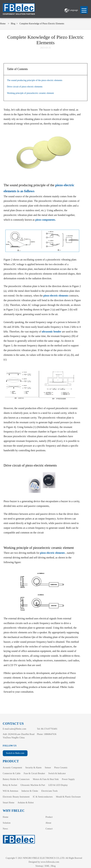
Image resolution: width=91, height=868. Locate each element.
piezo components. (45, 220)
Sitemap (39, 866)
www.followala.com (50, 862)
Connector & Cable (12, 773)
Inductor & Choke (30, 791)
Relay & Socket (10, 785)
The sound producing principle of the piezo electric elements (35, 80)
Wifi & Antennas (10, 791)
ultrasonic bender (51, 332)
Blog (13, 24)
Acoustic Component (12, 768)
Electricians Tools (49, 791)
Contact (49, 829)
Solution (7, 823)
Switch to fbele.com (15, 753)
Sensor (48, 768)
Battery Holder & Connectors (16, 779)
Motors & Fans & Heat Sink (46, 779)
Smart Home (9, 803)
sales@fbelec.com (18, 729)
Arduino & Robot (26, 803)
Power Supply (68, 779)
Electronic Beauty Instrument (16, 797)
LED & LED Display (58, 785)
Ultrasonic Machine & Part (33, 785)
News (5, 829)
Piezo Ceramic (61, 768)
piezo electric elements (56, 296)
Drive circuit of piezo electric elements (25, 87)
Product (49, 817)
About (48, 823)
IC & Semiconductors (43, 797)
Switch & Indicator (57, 773)
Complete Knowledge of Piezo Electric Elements (42, 24)
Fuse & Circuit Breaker (34, 773)
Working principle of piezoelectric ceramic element (30, 93)
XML (47, 866)
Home (3, 24)
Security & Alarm (33, 768)
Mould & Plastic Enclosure (68, 797)
